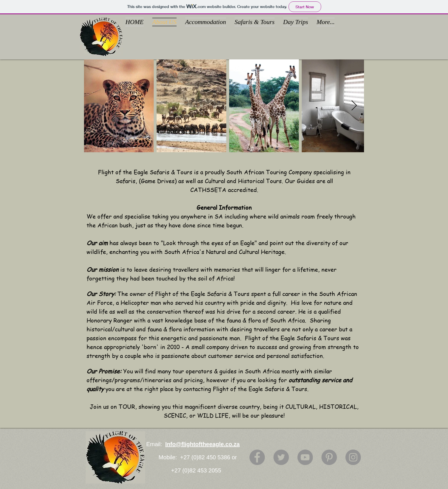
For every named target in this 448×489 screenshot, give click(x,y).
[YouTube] (305, 457)
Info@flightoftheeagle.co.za (202, 444)
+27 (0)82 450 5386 (206, 457)
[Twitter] (281, 457)
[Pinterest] (329, 457)
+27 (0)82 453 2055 (196, 470)
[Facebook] (257, 457)
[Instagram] (353, 457)
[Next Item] (354, 106)
